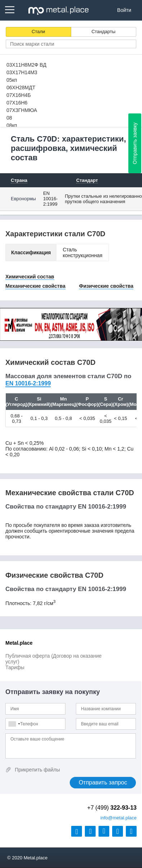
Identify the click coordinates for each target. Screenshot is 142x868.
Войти (124, 10)
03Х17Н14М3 (22, 72)
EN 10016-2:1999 (50, 199)
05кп (12, 80)
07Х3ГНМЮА (22, 110)
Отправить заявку (135, 143)
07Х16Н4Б (19, 95)
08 (9, 118)
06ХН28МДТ (21, 88)
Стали (38, 32)
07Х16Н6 (17, 103)
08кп (12, 125)
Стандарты (103, 32)
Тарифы (15, 667)
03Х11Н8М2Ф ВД (26, 65)
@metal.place (118, 818)
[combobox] (14, 724)
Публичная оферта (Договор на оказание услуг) (54, 659)
